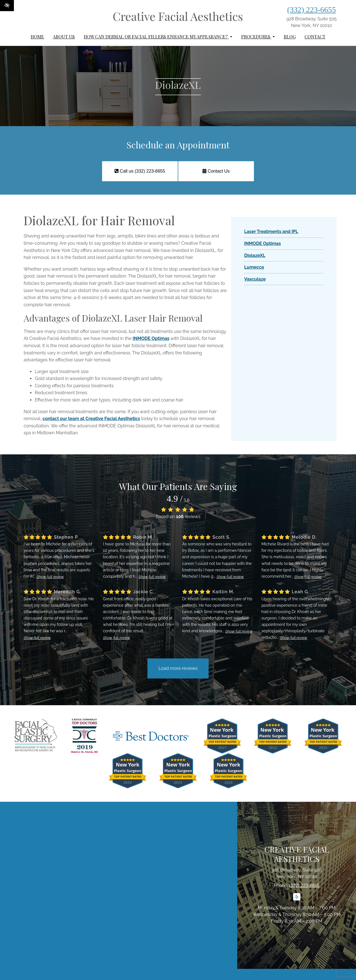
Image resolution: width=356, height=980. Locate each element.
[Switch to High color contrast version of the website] (7, 6)
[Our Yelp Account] (297, 900)
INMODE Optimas (151, 338)
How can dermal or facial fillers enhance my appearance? (158, 37)
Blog (290, 37)
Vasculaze (255, 279)
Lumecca (254, 267)
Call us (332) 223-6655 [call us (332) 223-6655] (140, 171)
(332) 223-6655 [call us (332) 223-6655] (312, 10)
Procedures (258, 37)
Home (37, 37)
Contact (315, 37)
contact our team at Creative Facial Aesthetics (91, 419)
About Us (64, 37)
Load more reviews (178, 668)
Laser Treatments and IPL (271, 231)
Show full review (50, 577)
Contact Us (216, 171)
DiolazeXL (255, 255)
